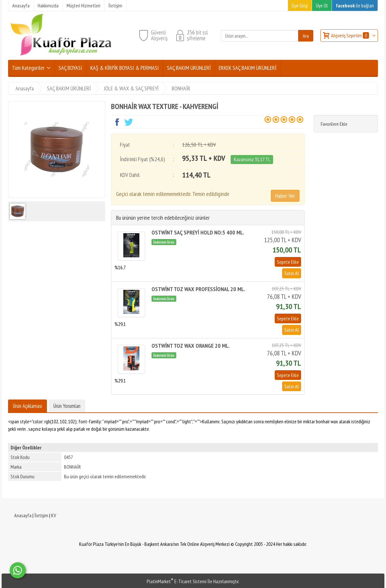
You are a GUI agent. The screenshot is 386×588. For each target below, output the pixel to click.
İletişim (41, 515)
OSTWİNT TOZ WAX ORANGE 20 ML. (191, 346)
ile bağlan (355, 5)
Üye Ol (322, 5)
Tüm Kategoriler (28, 68)
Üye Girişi (300, 5)
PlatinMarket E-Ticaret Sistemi (177, 581)
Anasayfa (23, 515)
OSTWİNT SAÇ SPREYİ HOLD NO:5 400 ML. (198, 232)
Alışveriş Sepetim (350, 35)
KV (54, 515)
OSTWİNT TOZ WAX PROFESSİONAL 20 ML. (198, 289)
